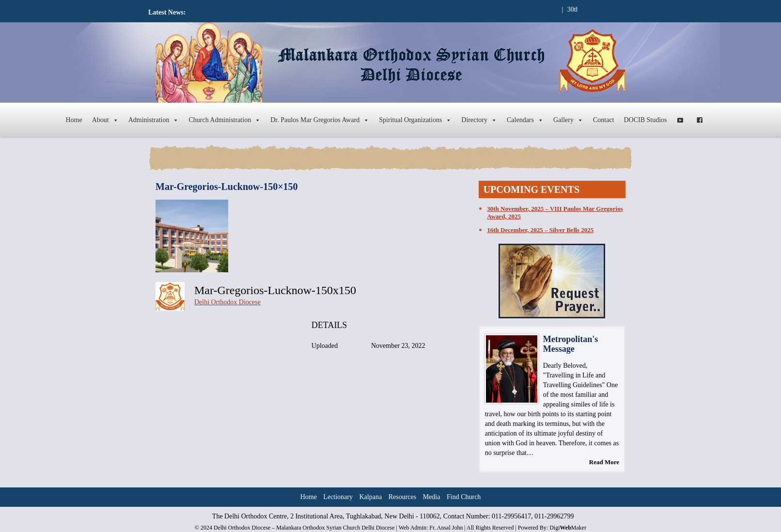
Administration (154, 120)
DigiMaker (568, 528)
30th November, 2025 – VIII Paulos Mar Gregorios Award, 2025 (555, 212)
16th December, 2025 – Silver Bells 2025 (540, 230)
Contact (604, 120)
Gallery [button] (568, 120)
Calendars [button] (525, 120)
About (105, 120)
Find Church (464, 497)
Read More (604, 462)
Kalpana (371, 497)
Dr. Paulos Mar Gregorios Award (320, 120)
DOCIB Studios (646, 120)
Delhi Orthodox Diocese (227, 302)
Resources (403, 497)
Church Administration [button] (225, 120)
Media (432, 497)
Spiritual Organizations (415, 120)
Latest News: (167, 12)
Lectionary (338, 497)
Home (74, 120)
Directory (479, 120)
